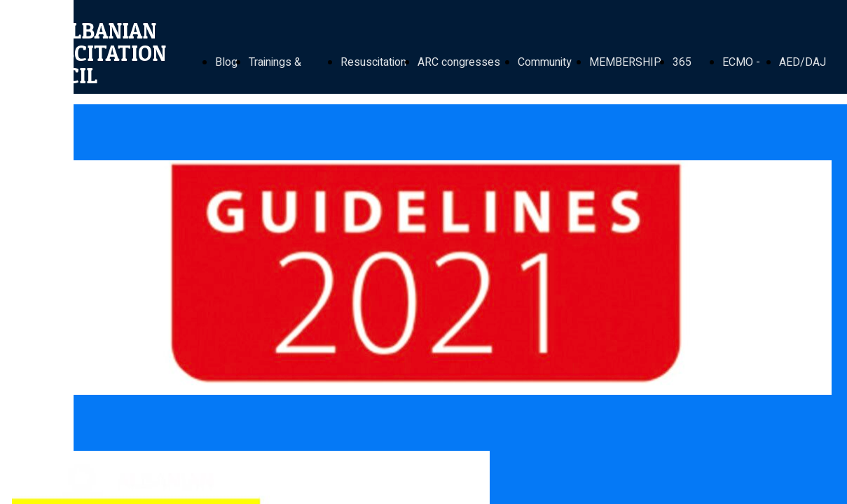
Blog (226, 62)
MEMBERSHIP (625, 62)
